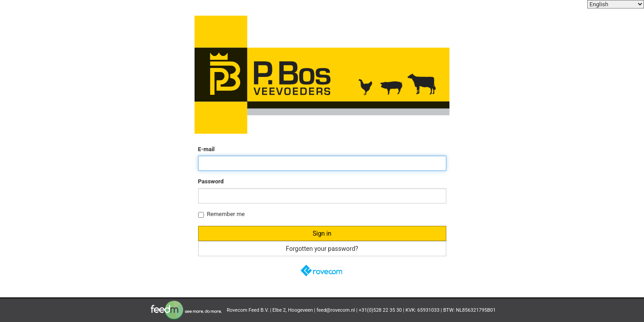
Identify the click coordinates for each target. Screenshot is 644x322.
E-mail (207, 149)
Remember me (222, 214)
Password (211, 181)
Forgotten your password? (322, 249)
